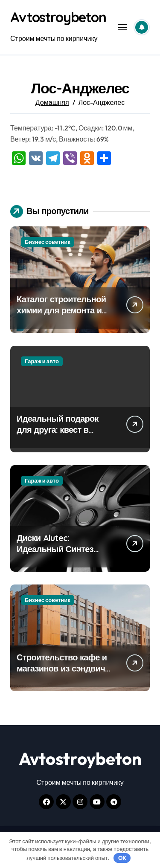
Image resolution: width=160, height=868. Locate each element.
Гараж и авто (42, 361)
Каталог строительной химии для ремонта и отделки (61, 310)
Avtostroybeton (58, 17)
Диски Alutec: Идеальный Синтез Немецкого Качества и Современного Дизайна (63, 554)
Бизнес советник (48, 242)
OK (122, 858)
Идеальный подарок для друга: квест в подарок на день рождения (58, 435)
